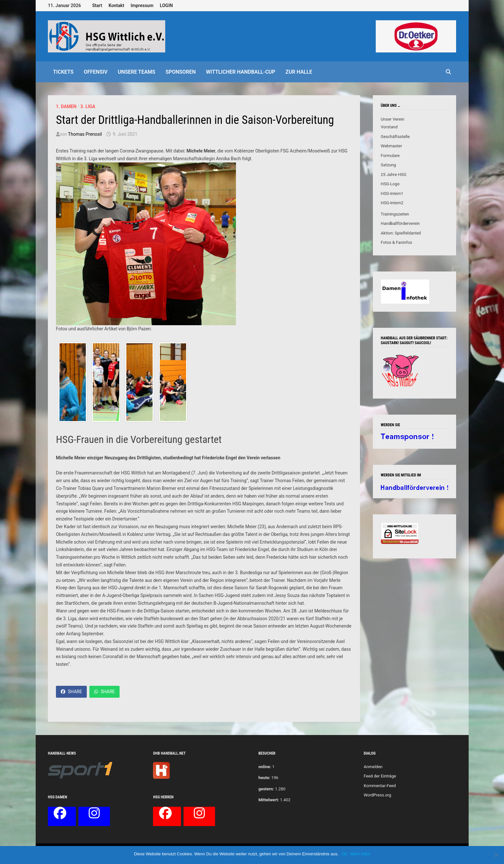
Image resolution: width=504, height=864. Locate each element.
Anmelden (373, 767)
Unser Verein (393, 119)
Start (97, 5)
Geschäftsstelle (395, 137)
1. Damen (66, 106)
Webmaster (392, 146)
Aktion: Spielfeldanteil (401, 233)
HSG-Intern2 (392, 203)
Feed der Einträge (380, 776)
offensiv (96, 72)
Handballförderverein (400, 223)
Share (71, 692)
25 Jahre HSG (394, 175)
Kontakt (117, 5)
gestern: (266, 789)
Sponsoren (181, 72)
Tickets (63, 72)
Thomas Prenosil (85, 134)
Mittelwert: (269, 800)
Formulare (390, 156)
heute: (264, 778)
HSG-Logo (390, 184)
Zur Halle (299, 72)
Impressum (142, 5)
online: (265, 767)
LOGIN (166, 5)
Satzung (388, 165)
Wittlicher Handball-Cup (241, 72)
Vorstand (389, 127)
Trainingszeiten (395, 214)
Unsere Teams (136, 72)
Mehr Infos (360, 854)
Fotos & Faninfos (396, 242)
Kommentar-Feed (380, 786)
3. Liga (88, 106)
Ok (344, 854)
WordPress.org (377, 795)
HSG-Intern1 (392, 193)
